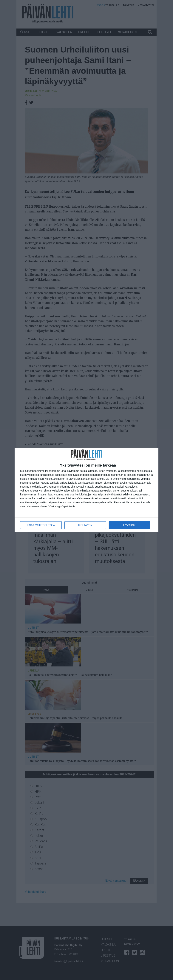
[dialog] (86, 490)
